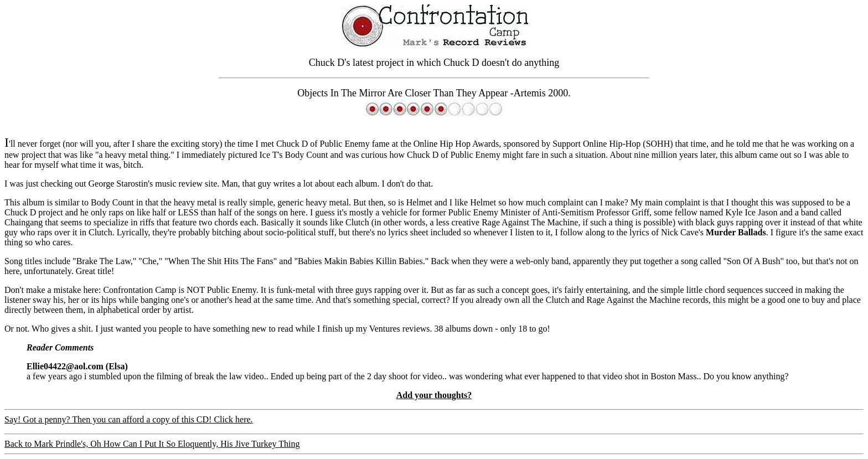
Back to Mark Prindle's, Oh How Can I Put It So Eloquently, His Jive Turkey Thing (152, 444)
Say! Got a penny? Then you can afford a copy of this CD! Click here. (129, 419)
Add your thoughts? (434, 395)
